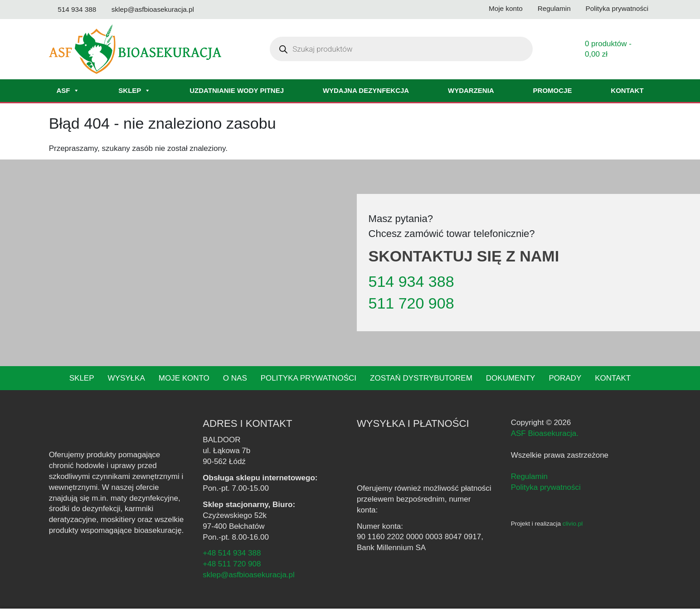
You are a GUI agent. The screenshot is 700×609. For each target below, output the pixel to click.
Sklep (133, 91)
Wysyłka (136, 379)
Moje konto (192, 379)
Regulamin (529, 477)
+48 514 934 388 (231, 553)
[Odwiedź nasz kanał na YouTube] (251, 10)
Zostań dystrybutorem (418, 379)
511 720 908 (408, 304)
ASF (68, 91)
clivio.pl (575, 524)
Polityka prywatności (311, 379)
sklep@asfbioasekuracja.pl (249, 575)
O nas (241, 379)
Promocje (553, 91)
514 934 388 (409, 282)
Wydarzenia (471, 91)
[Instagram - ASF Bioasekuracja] (530, 505)
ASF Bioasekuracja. (544, 434)
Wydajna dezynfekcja (366, 91)
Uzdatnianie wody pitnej (236, 91)
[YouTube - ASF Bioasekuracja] (545, 505)
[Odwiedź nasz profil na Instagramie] (230, 10)
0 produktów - (609, 50)
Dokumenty (502, 379)
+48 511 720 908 (231, 564)
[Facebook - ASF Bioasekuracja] (516, 505)
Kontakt (627, 91)
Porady (554, 379)
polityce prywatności (525, 594)
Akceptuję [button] (580, 594)
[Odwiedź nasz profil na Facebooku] (211, 10)
